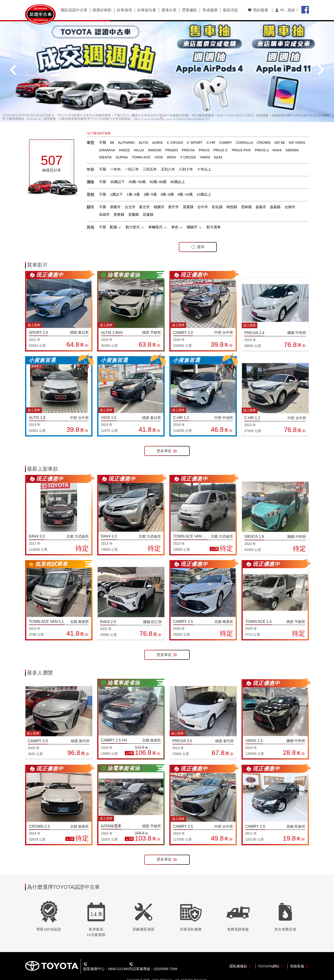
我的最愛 (258, 10)
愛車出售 (167, 10)
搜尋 (198, 238)
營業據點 (188, 10)
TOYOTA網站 (271, 957)
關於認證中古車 (74, 10)
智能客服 (299, 957)
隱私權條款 (241, 957)
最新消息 (228, 10)
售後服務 (208, 10)
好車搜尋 (123, 10)
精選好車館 (101, 10)
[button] (161, 109)
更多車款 (167, 442)
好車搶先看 (145, 10)
